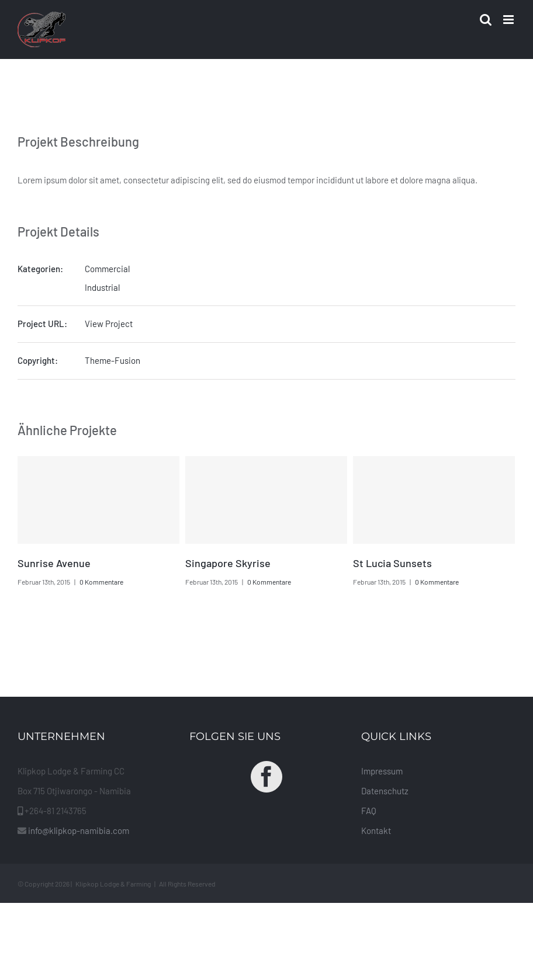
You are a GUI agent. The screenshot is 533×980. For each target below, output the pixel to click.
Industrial (102, 287)
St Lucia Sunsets (392, 563)
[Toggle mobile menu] (509, 20)
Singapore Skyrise (228, 563)
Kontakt (376, 830)
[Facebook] (266, 777)
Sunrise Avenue (54, 563)
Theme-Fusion (113, 360)
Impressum (382, 771)
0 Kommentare (101, 582)
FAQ (369, 811)
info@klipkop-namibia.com (79, 830)
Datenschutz (385, 791)
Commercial (107, 269)
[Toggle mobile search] (486, 20)
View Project (109, 324)
